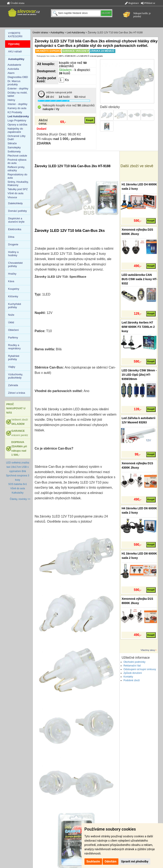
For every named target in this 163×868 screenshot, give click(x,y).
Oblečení (13, 330)
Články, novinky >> (20, 499)
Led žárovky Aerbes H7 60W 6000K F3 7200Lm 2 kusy (138, 327)
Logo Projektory (17, 120)
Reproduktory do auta (17, 176)
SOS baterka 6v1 (17, 484)
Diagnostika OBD (18, 77)
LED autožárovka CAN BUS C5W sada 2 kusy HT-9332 (139, 279)
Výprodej (14, 44)
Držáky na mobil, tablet (17, 94)
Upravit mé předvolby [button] (135, 861)
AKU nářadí (15, 51)
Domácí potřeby (18, 211)
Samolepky (14, 147)
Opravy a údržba (17, 125)
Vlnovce (12, 197)
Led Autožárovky (76, 33)
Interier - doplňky (17, 104)
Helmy (11, 100)
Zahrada (13, 385)
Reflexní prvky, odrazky (16, 169)
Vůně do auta (15, 193)
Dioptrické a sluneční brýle (16, 220)
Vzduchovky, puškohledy (16, 376)
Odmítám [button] (111, 861)
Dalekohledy (16, 203)
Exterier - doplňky (18, 88)
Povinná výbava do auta (17, 161)
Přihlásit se (148, 3)
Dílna (11, 237)
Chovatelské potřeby (16, 264)
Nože (11, 315)
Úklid (11, 322)
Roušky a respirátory (14, 347)
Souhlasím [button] (93, 861)
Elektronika (15, 229)
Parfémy (13, 338)
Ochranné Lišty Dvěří (16, 138)
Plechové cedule (17, 156)
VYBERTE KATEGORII (15, 35)
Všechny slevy (148, 650)
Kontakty (128, 677)
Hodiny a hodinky (13, 254)
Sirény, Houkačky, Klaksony (18, 183)
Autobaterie (14, 65)
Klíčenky (13, 296)
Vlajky (12, 367)
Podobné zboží (132, 680)
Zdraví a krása (17, 393)
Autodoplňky (57, 33)
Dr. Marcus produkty (14, 83)
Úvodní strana (16, 3)
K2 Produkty (15, 112)
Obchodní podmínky (134, 662)
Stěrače (12, 143)
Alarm (11, 73)
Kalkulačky (17, 493)
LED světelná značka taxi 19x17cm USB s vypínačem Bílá (18, 467)
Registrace (132, 3)
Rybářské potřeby (14, 358)
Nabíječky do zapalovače (15, 130)
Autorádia (13, 69)
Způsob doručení (133, 673)
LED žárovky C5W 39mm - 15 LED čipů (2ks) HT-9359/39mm (139, 375)
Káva (11, 281)
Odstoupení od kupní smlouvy (140, 669)
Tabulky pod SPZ (18, 189)
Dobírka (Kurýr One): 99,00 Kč (59, 134)
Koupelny (14, 289)
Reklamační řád (132, 666)
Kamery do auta (17, 108)
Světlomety (14, 152)
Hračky (12, 274)
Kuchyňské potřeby (15, 306)
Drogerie (13, 244)
